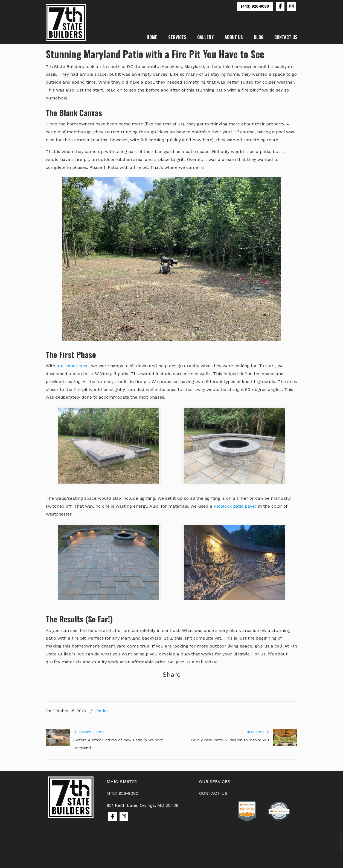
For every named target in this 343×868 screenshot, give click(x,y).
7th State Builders (66, 23)
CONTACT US (213, 793)
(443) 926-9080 (255, 6)
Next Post (258, 732)
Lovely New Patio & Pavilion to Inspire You (230, 740)
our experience (73, 366)
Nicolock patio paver (235, 506)
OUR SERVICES (215, 782)
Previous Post (89, 732)
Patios (102, 711)
